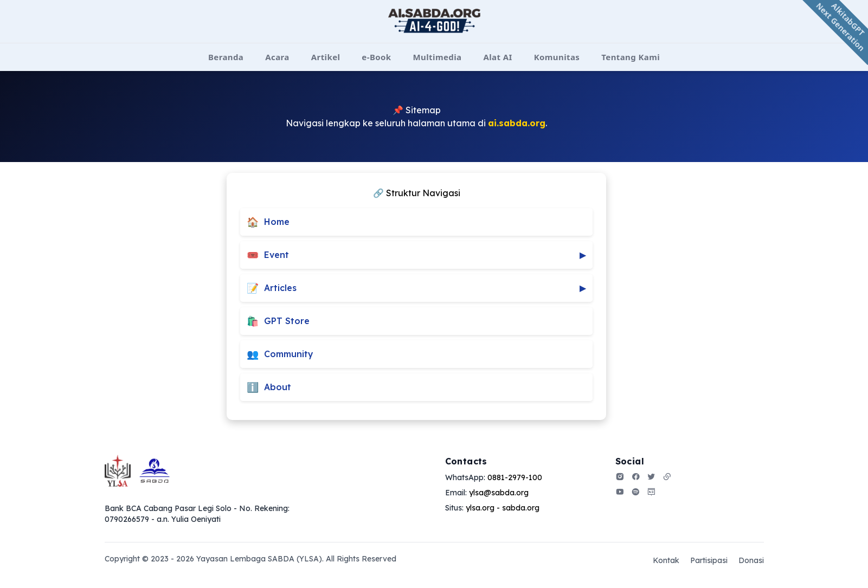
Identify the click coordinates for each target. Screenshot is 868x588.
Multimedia (438, 57)
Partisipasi (709, 560)
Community (280, 354)
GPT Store (278, 321)
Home (268, 222)
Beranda (226, 57)
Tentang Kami (631, 57)
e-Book (376, 57)
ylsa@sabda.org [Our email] (499, 493)
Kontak (666, 560)
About (269, 387)
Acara (277, 57)
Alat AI (497, 57)
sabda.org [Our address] (521, 508)
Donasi (751, 560)
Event (416, 255)
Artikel (326, 57)
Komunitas (557, 57)
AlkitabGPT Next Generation (841, 27)
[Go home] (137, 471)
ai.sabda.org (517, 123)
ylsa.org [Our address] (480, 508)
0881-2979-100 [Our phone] (515, 477)
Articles (416, 288)
